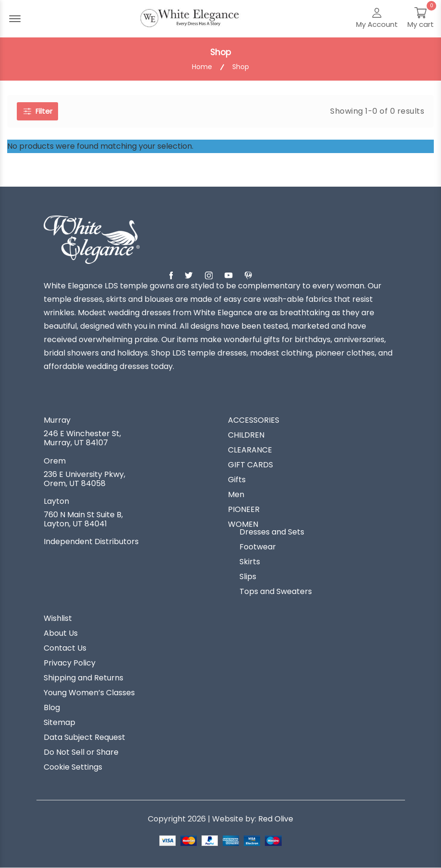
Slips (248, 577)
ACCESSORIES (254, 420)
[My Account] (377, 19)
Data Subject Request (84, 737)
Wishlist (58, 618)
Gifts (237, 480)
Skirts (250, 562)
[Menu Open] (15, 19)
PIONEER (244, 510)
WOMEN (243, 524)
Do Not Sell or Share (81, 752)
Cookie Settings (73, 767)
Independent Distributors (91, 542)
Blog (52, 708)
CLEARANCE (250, 450)
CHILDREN (246, 435)
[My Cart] (421, 19)
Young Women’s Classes (89, 693)
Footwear (258, 547)
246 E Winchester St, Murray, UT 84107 (82, 438)
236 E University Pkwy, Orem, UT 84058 (84, 479)
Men (236, 495)
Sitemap (60, 723)
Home (202, 67)
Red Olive (276, 819)
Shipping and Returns (83, 678)
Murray (57, 420)
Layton (56, 501)
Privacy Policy (70, 663)
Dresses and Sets (272, 532)
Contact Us (65, 648)
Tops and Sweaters (276, 592)
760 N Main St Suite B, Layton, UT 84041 (83, 519)
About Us (61, 633)
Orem (55, 461)
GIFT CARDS (250, 465)
